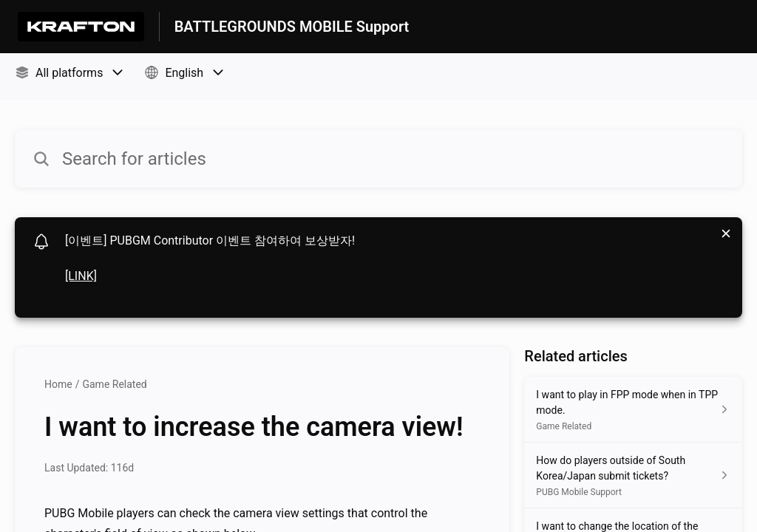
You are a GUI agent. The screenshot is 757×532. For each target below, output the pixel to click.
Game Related (114, 384)
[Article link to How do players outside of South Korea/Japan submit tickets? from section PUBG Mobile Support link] (633, 475)
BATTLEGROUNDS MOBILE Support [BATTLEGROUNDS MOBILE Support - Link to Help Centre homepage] (292, 27)
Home (58, 384)
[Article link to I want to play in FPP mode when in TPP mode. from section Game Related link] (633, 410)
